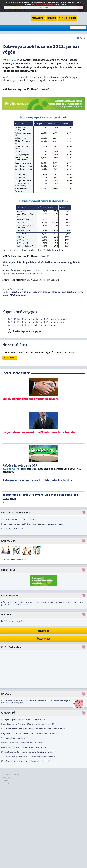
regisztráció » (18, 621)
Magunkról (7, 777)
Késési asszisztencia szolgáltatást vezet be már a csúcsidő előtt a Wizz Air (33, 729)
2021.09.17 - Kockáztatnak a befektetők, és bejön (32, 325)
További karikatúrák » (14, 560)
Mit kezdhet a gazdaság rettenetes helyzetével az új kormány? (28, 752)
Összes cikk (44, 639)
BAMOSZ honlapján (37, 280)
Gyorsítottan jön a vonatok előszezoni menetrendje (24, 747)
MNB (12, 295)
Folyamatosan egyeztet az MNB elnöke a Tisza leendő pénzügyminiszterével (34, 524)
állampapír (21, 295)
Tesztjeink (52, 18)
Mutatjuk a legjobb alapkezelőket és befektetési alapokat (26, 761)
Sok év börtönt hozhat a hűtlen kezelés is (19, 519)
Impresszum (7, 780)
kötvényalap (44, 292)
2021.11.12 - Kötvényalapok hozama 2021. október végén (36, 322)
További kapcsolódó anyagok (27, 331)
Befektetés (8, 570)
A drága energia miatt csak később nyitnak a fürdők (23, 719)
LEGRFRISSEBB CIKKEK (16, 373)
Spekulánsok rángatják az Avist (15, 738)
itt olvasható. (44, 89)
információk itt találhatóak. (28, 274)
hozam (6, 295)
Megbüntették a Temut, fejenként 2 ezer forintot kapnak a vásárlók (30, 733)
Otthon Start (10, 596)
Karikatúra (8, 541)
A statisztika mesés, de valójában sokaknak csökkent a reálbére (28, 757)
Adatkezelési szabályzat (12, 775)
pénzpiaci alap (58, 292)
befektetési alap (19, 292)
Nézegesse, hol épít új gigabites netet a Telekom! (23, 743)
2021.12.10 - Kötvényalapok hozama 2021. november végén (37, 319)
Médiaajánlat (8, 783)
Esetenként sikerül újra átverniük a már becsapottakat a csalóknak (30, 724)
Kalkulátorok (38, 18)
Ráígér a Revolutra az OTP (12, 529)
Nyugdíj (6, 694)
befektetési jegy (75, 292)
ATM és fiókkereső (68, 18)
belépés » (6, 621)
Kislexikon (43, 631)
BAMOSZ (33, 292)
